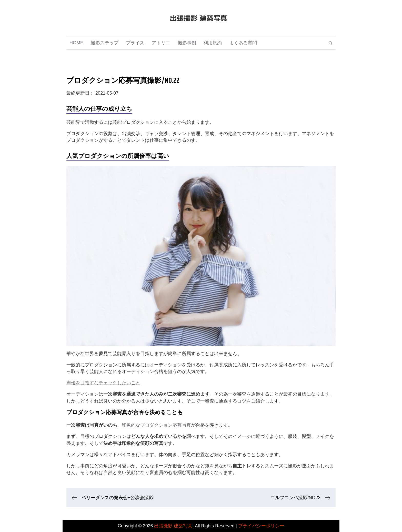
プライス (135, 43)
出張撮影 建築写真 (173, 526)
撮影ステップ (105, 43)
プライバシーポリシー (261, 526)
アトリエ (161, 43)
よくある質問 (243, 43)
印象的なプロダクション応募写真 (156, 425)
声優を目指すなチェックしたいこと (103, 383)
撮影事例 (187, 43)
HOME (76, 43)
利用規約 (213, 43)
